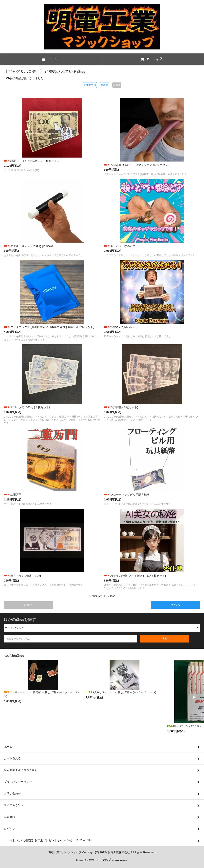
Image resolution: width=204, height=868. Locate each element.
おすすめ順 (90, 85)
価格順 (105, 85)
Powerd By (102, 860)
